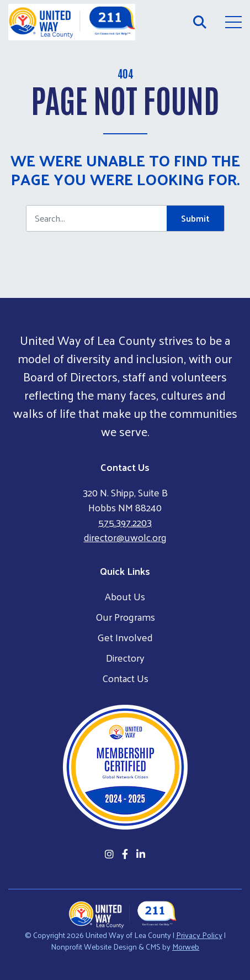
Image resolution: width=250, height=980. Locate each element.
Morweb (186, 947)
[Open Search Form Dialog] (200, 22)
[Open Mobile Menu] (233, 22)
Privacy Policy (199, 935)
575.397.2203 (125, 522)
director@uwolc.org (125, 537)
